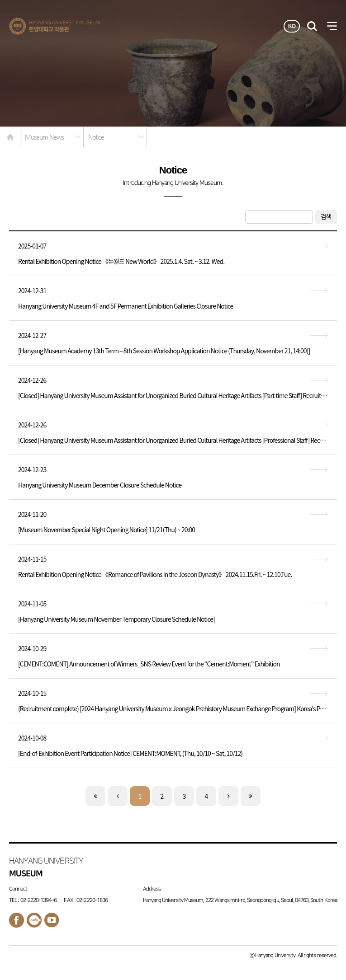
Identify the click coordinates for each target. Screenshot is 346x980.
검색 (326, 217)
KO (292, 26)
